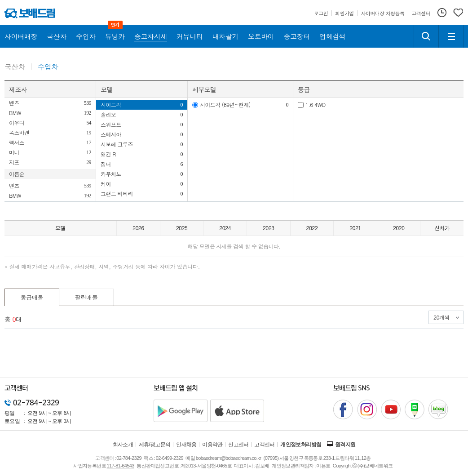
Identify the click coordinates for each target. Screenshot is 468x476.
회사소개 (123, 445)
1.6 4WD (316, 105)
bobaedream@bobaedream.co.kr (228, 458)
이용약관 (212, 445)
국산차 (15, 67)
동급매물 (32, 297)
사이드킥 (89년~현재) (225, 105)
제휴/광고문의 (155, 445)
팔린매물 (86, 297)
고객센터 (265, 445)
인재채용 (186, 445)
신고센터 (238, 445)
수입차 (48, 67)
